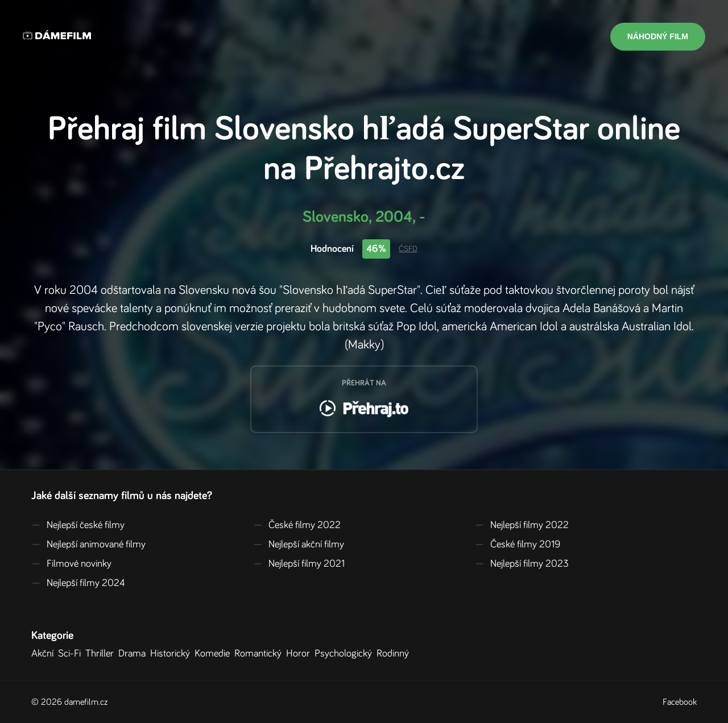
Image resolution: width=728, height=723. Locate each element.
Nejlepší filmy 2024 (78, 583)
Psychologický (346, 654)
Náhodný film (658, 36)
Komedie (214, 654)
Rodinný (395, 654)
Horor (300, 654)
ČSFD (408, 249)
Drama (134, 654)
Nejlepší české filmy (78, 525)
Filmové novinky (71, 564)
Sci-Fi (72, 654)
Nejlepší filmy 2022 (522, 525)
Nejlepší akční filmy (299, 545)
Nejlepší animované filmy (88, 545)
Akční (45, 654)
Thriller (102, 654)
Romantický (260, 654)
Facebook (680, 702)
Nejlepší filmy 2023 (522, 564)
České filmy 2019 (518, 545)
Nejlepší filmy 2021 (299, 564)
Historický (172, 654)
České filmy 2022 (297, 525)
